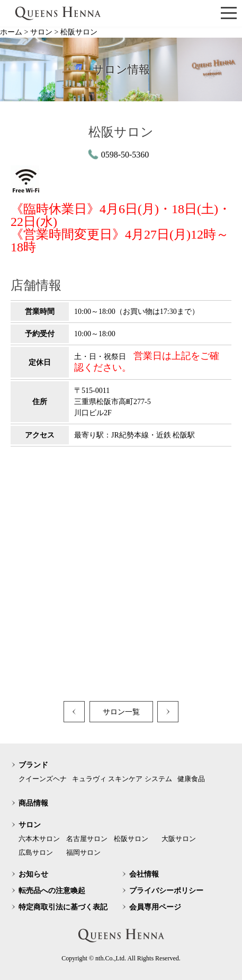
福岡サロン (83, 852)
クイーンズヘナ (43, 779)
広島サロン (36, 852)
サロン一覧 (121, 712)
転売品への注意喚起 (52, 891)
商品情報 (33, 803)
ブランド (33, 765)
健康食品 (191, 779)
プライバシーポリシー (166, 891)
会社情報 (144, 874)
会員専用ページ (155, 907)
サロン (30, 825)
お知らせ (33, 874)
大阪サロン (179, 839)
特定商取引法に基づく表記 (63, 907)
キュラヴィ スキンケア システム (122, 779)
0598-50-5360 (125, 155)
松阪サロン (131, 839)
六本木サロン (39, 839)
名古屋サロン (87, 839)
